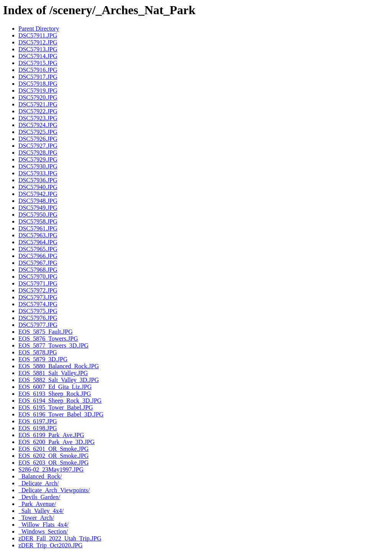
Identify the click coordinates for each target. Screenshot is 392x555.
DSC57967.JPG (38, 263)
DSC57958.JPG (38, 221)
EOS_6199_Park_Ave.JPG (51, 435)
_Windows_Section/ (43, 531)
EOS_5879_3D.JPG (43, 359)
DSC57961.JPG (38, 228)
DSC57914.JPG (38, 56)
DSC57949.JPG (38, 208)
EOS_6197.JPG (38, 421)
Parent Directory (39, 29)
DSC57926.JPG (38, 139)
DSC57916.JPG (38, 70)
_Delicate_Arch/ (39, 483)
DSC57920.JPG (38, 97)
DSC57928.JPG (38, 153)
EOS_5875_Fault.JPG (46, 332)
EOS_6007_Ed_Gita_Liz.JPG (55, 387)
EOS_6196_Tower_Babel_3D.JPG (61, 414)
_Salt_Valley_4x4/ (41, 511)
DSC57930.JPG (38, 166)
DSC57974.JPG (38, 304)
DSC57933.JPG (38, 173)
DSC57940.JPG (38, 187)
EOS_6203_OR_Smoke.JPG (54, 463)
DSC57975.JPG (38, 311)
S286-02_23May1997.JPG (51, 469)
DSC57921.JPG (38, 104)
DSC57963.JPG (38, 235)
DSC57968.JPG (38, 270)
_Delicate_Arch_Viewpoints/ (54, 490)
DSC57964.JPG (38, 242)
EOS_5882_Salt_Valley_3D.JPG (59, 380)
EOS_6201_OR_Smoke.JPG (54, 449)
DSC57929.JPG (38, 159)
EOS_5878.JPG (38, 352)
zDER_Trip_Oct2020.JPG (51, 545)
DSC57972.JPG (38, 290)
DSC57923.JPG (38, 118)
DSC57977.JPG (38, 325)
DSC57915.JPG (38, 63)
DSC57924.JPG (38, 125)
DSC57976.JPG (38, 318)
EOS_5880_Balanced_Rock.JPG (59, 366)
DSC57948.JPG (38, 201)
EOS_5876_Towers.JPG (48, 339)
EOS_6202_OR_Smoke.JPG (54, 456)
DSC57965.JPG (38, 249)
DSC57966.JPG (38, 256)
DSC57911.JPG (38, 35)
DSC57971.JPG (38, 283)
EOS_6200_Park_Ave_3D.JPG (56, 442)
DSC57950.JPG (38, 215)
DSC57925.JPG (38, 132)
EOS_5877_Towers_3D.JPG (53, 345)
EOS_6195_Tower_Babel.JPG (56, 407)
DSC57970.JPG (38, 277)
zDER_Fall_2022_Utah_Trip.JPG (60, 538)
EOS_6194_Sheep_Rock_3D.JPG (60, 401)
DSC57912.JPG (38, 42)
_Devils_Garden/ (39, 497)
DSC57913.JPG (38, 49)
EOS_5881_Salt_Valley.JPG (53, 373)
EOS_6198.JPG (38, 428)
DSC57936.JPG (38, 180)
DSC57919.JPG (38, 91)
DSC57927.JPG (38, 146)
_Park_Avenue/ (37, 504)
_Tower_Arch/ (36, 518)
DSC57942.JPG (38, 194)
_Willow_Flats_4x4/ (43, 525)
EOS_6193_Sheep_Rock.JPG (55, 394)
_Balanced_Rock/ (40, 476)
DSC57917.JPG (38, 77)
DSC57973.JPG (38, 297)
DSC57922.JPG (38, 111)
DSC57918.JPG (38, 84)
